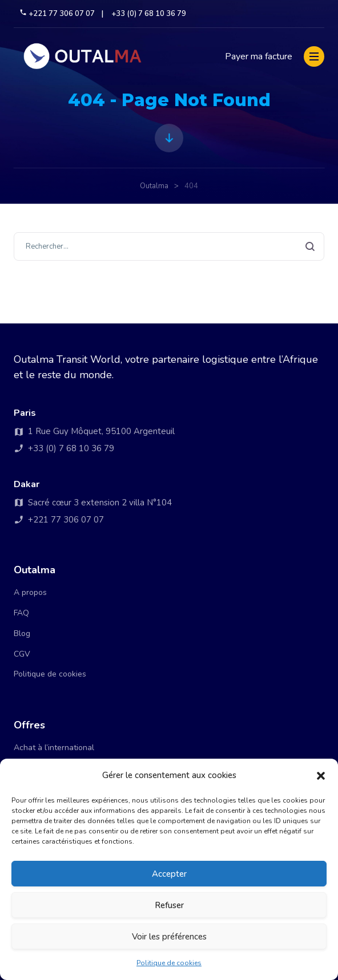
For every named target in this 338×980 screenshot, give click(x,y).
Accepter (169, 874)
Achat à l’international (54, 748)
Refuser (169, 905)
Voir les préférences (169, 937)
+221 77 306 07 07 (58, 14)
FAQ (21, 613)
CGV (22, 654)
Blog (22, 633)
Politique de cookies (169, 963)
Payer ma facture (259, 56)
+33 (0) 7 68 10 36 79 (149, 14)
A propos (30, 592)
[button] (321, 776)
